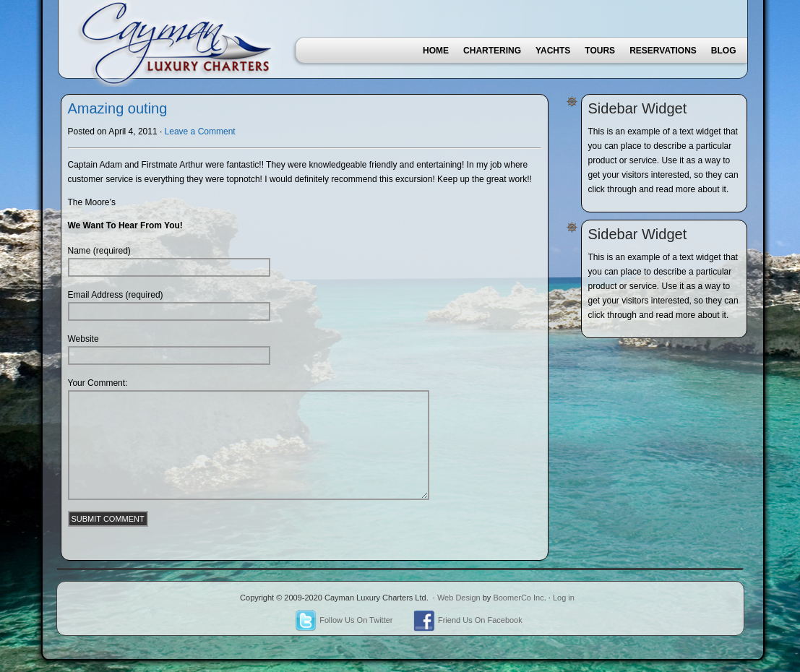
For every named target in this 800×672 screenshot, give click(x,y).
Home (436, 51)
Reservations (663, 51)
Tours (600, 51)
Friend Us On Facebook (468, 620)
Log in (564, 598)
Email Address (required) (116, 295)
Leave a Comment (200, 132)
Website (83, 339)
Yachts (553, 51)
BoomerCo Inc (518, 598)
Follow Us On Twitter (344, 620)
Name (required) (99, 251)
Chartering (492, 51)
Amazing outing (118, 108)
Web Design (459, 598)
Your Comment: (98, 383)
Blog (724, 51)
